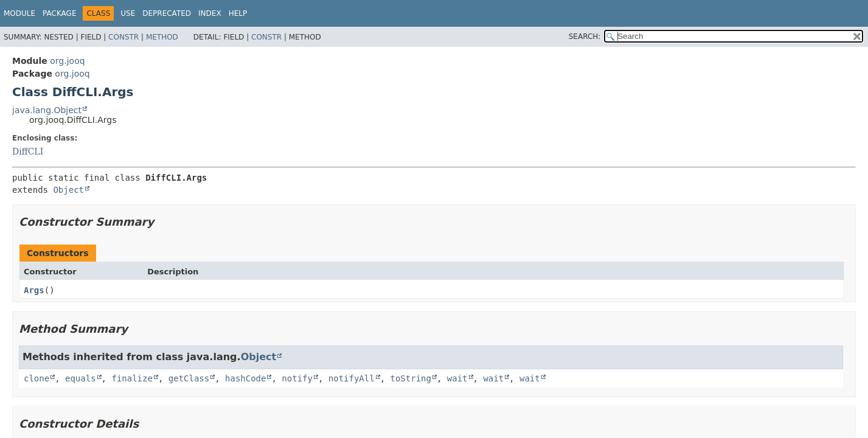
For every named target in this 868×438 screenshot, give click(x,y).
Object (68, 190)
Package (59, 13)
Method (162, 37)
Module (19, 13)
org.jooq (67, 61)
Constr (123, 37)
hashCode (245, 378)
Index (210, 13)
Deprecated (167, 13)
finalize (132, 378)
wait (457, 378)
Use (128, 13)
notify (297, 378)
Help (238, 13)
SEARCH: (585, 36)
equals (81, 378)
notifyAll (352, 378)
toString (411, 378)
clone (36, 378)
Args (34, 290)
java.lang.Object (47, 110)
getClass (189, 378)
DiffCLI (28, 151)
